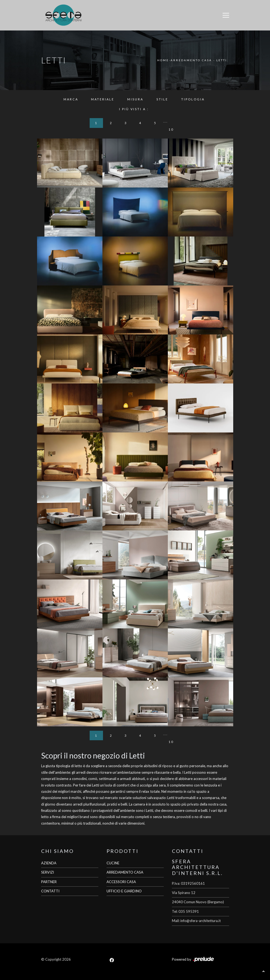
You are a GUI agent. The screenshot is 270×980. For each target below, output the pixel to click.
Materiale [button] (103, 99)
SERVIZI (48, 872)
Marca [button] (71, 99)
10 (171, 129)
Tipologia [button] (193, 99)
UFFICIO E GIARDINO (124, 891)
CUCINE (113, 863)
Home (163, 60)
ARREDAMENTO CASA (125, 872)
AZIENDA (49, 863)
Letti (222, 60)
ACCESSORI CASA (121, 882)
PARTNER (49, 882)
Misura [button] (135, 99)
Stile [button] (162, 99)
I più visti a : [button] (134, 109)
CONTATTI (50, 891)
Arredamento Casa (191, 60)
